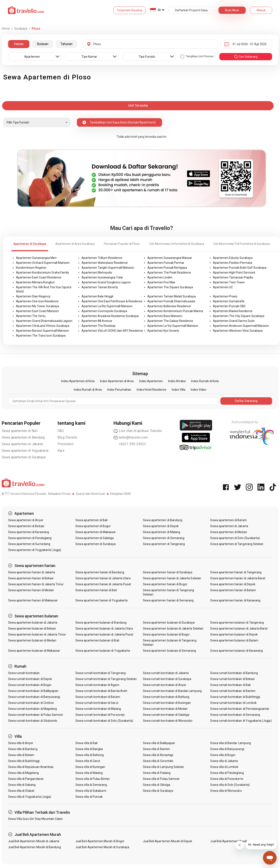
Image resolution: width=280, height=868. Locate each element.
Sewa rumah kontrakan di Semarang (235, 715)
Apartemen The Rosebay (98, 326)
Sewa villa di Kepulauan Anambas (31, 767)
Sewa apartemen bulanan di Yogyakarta (103, 651)
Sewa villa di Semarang (91, 785)
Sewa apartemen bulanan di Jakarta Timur (37, 634)
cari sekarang (246, 57)
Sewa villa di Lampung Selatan (163, 767)
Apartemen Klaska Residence (233, 311)
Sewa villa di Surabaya (158, 791)
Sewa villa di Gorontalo (158, 761)
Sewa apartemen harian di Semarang (168, 600)
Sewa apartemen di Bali (20, 431)
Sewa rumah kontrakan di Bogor (30, 685)
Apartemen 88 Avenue (97, 321)
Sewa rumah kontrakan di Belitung (166, 697)
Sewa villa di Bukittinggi (24, 761)
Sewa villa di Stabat (21, 791)
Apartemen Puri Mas (161, 282)
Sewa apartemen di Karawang (29, 532)
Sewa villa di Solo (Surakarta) (230, 785)
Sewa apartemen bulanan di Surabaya (169, 623)
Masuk (261, 10)
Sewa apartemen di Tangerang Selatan (237, 544)
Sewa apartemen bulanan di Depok (234, 634)
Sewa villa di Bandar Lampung (230, 743)
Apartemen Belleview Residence (169, 306)
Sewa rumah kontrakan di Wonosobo (168, 721)
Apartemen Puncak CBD (229, 306)
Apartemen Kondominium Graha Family (42, 273)
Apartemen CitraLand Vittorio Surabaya (43, 326)
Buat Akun (232, 10)
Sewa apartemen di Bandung (23, 437)
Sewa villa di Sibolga (157, 785)
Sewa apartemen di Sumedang (29, 544)
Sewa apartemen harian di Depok (233, 584)
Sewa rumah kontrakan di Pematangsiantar (240, 709)
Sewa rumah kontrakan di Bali (230, 685)
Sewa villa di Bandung (23, 749)
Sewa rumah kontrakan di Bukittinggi (235, 697)
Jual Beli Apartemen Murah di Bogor (100, 841)
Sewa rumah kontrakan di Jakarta (166, 673)
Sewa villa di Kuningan (90, 767)
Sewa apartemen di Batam (228, 520)
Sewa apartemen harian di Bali (96, 590)
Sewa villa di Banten (156, 749)
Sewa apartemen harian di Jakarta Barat (238, 578)
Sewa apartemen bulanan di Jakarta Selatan (173, 628)
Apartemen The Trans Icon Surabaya (41, 336)
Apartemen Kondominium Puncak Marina (175, 311)
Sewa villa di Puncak (89, 797)
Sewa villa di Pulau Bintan (93, 779)
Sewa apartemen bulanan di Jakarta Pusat (104, 634)
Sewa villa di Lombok (224, 767)
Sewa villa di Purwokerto (227, 779)
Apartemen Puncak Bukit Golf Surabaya (240, 268)
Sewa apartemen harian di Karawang (235, 600)
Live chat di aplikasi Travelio (138, 431)
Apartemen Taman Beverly (100, 287)
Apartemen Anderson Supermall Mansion (241, 326)
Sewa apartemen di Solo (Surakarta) (235, 538)
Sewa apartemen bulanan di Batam (234, 640)
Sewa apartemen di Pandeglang (30, 538)
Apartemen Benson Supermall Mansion (42, 331)
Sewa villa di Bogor (223, 755)
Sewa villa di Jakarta (224, 761)
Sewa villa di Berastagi (158, 755)
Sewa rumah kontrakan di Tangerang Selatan (106, 679)
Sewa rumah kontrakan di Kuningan (167, 703)
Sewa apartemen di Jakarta (22, 444)
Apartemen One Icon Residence (37, 301)
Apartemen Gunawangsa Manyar (170, 258)
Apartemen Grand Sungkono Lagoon (106, 282)
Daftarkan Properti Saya (191, 10)
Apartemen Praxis (225, 296)
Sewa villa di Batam (21, 755)
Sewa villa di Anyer (21, 743)
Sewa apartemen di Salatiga (95, 538)
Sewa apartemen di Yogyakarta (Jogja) (35, 550)
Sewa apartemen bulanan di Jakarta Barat (239, 628)
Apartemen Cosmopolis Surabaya (104, 311)
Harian (19, 44)
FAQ (61, 431)
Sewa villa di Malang (89, 773)
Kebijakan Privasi (59, 494)
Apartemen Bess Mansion (165, 316)
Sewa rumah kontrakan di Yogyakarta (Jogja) (241, 721)
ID (159, 10)
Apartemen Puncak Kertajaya (167, 268)
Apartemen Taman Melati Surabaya (172, 296)
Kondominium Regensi (31, 268)
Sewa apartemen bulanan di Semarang (169, 651)
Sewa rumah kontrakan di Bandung (234, 673)
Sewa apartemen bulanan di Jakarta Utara (104, 628)
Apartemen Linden (160, 277)
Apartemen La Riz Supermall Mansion (107, 306)
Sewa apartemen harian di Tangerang (236, 572)
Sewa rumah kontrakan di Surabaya (167, 679)
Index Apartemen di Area (117, 381)
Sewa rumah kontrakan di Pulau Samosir (36, 715)
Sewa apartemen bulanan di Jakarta (33, 623)
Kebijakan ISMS (121, 494)
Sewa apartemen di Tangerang (164, 544)
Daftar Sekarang (246, 401)
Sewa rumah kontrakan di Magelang (33, 709)
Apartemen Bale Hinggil (97, 296)
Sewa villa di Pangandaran (26, 779)
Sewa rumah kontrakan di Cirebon (31, 703)
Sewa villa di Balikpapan (159, 743)
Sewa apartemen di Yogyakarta (25, 451)
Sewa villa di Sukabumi (91, 791)
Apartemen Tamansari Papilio (233, 277)
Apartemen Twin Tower (229, 282)
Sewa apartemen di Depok (161, 526)
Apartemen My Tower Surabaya (37, 306)
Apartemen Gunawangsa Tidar (102, 277)
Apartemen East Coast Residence (39, 277)
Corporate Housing (129, 10)
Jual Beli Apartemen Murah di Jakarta (34, 841)
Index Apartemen (151, 381)
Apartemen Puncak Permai (166, 263)
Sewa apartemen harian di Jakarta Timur (36, 584)
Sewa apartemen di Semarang (164, 538)
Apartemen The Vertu (31, 316)
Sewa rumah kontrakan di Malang (98, 709)
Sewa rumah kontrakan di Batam (98, 697)
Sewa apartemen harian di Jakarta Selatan (172, 578)
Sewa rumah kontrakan (24, 673)
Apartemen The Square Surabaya (170, 287)
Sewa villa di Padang (157, 773)
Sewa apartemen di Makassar (96, 532)
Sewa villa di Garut (88, 761)
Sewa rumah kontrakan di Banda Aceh (101, 691)
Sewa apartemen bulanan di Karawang (236, 651)
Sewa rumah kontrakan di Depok (30, 679)
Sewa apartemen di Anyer (26, 520)
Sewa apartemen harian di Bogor (165, 584)
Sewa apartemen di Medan (228, 532)
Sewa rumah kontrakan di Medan (165, 709)
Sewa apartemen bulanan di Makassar (34, 651)
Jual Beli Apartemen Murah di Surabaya (102, 847)
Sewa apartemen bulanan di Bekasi (32, 628)
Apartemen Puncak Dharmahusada (171, 301)
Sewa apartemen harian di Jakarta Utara (103, 578)
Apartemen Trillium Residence (102, 258)
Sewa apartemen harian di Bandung (100, 572)
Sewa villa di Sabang (22, 785)
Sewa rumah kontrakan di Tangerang (101, 673)
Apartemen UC (223, 287)
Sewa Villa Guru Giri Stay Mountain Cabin (35, 819)
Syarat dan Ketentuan (90, 494)
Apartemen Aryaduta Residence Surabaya (110, 316)
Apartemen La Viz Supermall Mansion (173, 326)
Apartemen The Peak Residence (169, 273)
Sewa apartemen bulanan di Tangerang (237, 623)
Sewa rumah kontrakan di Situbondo (33, 721)
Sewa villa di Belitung (90, 755)
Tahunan (66, 44)
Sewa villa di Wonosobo (226, 791)
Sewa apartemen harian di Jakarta (32, 572)
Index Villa (179, 390)
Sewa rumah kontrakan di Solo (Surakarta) (104, 721)
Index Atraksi (177, 381)
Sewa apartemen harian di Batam (233, 590)
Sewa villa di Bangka (89, 749)
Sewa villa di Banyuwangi (227, 749)
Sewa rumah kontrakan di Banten (233, 691)
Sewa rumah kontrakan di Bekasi (232, 679)
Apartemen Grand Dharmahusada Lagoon (44, 321)
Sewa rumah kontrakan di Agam (97, 685)
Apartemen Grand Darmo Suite (234, 321)
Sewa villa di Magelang (23, 773)
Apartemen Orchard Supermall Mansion (43, 263)
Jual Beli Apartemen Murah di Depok (168, 841)
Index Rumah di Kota (205, 381)
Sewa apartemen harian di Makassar (33, 600)
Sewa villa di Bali (86, 743)
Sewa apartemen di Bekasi (26, 526)
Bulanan (43, 44)
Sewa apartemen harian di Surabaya (168, 572)
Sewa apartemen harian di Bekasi (31, 578)
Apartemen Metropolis (97, 273)
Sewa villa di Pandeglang (227, 773)
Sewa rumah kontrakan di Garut (97, 703)
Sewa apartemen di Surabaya (24, 457)
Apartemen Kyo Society (163, 331)
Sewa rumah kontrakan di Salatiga (166, 715)
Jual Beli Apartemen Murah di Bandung (35, 847)
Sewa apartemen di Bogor (93, 526)
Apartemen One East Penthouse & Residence (112, 301)
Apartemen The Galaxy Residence (170, 321)
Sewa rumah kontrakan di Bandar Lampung (172, 691)
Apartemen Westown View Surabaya (238, 331)
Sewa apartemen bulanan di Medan (32, 640)
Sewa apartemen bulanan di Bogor (166, 634)
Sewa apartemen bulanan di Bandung (101, 623)
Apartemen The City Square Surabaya (239, 316)
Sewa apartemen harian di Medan (31, 590)
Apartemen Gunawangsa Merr (36, 258)
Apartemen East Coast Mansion (37, 311)
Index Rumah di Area (88, 390)
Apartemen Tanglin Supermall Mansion (108, 268)
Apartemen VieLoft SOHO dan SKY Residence (112, 331)
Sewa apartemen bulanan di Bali (97, 640)
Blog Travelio (67, 437)
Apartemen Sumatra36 (229, 301)
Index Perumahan (119, 390)
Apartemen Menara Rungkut (35, 282)
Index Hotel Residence (151, 390)
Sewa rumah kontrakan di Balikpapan (33, 691)
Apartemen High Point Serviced (234, 273)
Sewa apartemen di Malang (162, 532)
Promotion (65, 444)
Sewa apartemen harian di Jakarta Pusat (103, 584)
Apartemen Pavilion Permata (233, 263)
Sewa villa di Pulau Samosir (161, 779)
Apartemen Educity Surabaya (233, 258)
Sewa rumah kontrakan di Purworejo (100, 715)
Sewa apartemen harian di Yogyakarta (101, 600)
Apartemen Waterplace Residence (105, 263)
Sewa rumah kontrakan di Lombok (233, 703)
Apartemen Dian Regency (33, 296)
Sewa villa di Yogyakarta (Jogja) (30, 797)
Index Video (199, 390)
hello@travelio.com (131, 438)
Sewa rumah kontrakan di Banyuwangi (34, 697)
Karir (61, 451)
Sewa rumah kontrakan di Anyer (165, 685)
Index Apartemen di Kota (78, 381)
